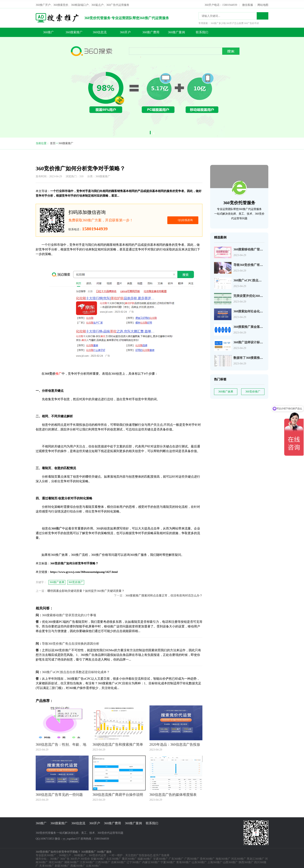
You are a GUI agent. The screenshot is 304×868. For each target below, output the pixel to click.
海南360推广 (223, 857)
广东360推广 (176, 857)
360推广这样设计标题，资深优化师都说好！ (264, 341)
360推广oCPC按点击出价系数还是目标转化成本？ (76, 670)
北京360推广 (114, 857)
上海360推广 (215, 861)
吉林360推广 (119, 861)
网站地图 (263, 3)
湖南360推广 (72, 861)
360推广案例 (176, 31)
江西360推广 (103, 861)
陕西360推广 (246, 861)
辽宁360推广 (134, 861)
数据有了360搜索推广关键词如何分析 (259, 356)
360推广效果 (226, 390)
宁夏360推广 (168, 861)
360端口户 (65, 854)
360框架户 (80, 854)
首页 (53, 142)
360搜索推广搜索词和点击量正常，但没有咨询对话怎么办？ (164, 594)
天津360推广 (47, 864)
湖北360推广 (56, 861)
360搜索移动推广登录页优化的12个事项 (261, 248)
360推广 (48, 31)
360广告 (65, 857)
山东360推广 (199, 861)
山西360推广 (230, 861)
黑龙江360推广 (256, 857)
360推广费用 (151, 31)
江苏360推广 (87, 861)
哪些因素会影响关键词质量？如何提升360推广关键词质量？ (86, 589)
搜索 (263, 14)
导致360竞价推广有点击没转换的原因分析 (262, 263)
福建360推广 (145, 857)
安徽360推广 (98, 857)
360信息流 (100, 31)
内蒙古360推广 (151, 861)
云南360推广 (93, 864)
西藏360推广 (78, 864)
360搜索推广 (74, 31)
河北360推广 (239, 857)
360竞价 (85, 857)
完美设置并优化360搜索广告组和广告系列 (262, 294)
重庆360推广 (129, 857)
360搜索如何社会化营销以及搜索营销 (259, 310)
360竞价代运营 (97, 854)
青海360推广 (184, 861)
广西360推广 (192, 857)
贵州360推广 (207, 857)
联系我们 (202, 31)
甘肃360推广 (161, 857)
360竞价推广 (253, 390)
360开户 (125, 31)
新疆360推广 (62, 864)
